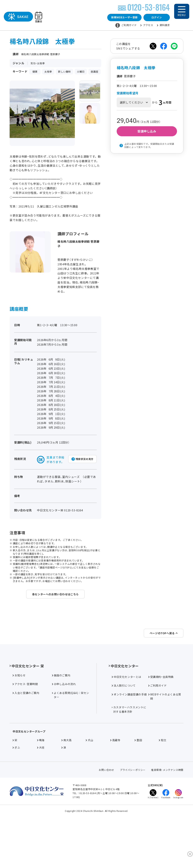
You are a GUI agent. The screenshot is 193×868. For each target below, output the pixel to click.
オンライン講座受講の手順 (129, 736)
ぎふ (16, 789)
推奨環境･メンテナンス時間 (167, 812)
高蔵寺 (115, 782)
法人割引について (124, 727)
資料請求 (163, 26)
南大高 (67, 782)
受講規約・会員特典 (161, 719)
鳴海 (41, 782)
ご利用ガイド (126, 26)
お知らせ (19, 717)
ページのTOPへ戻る (164, 675)
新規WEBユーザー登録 (124, 18)
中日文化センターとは (126, 719)
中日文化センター (124, 708)
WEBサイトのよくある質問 (165, 738)
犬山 (89, 782)
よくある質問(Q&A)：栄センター (71, 737)
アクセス (147, 26)
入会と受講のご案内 (26, 735)
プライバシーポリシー (133, 812)
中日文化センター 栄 (27, 708)
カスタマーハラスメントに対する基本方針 (129, 751)
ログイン (157, 18)
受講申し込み (147, 133)
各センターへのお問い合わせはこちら (55, 596)
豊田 (138, 782)
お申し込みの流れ (64, 726)
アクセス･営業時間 (25, 726)
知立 (163, 782)
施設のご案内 (61, 717)
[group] (90, 93)
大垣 (41, 789)
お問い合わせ (106, 812)
